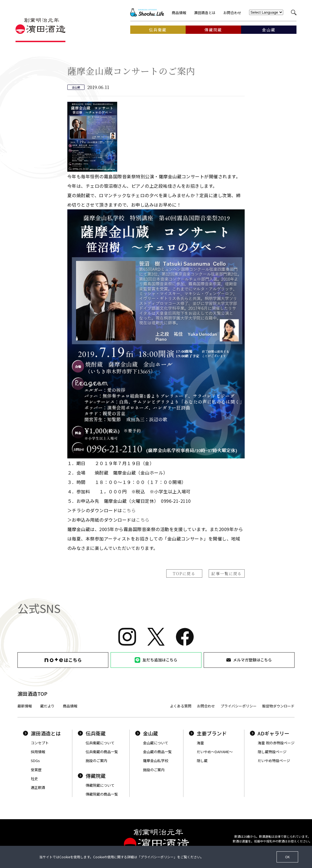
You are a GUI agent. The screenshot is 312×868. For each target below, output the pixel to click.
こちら (129, 510)
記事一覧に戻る (227, 573)
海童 (200, 743)
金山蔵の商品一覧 (157, 752)
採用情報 (38, 752)
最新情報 (25, 706)
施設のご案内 (96, 761)
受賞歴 (36, 770)
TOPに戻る (184, 573)
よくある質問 (181, 706)
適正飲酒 (38, 787)
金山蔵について (156, 743)
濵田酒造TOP (32, 694)
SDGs (35, 761)
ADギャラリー (270, 733)
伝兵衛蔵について (100, 743)
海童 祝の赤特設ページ (276, 743)
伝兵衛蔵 (92, 733)
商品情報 (179, 13)
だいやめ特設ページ (274, 761)
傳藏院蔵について (100, 785)
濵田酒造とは (205, 13)
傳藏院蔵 (92, 776)
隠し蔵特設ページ (272, 752)
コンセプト (40, 743)
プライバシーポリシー (239, 706)
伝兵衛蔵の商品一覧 (102, 752)
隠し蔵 (202, 761)
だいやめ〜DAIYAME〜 (215, 752)
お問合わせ (232, 13)
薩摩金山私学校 (156, 761)
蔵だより (47, 706)
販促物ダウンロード (278, 706)
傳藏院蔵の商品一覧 (102, 794)
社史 (34, 779)
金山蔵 (147, 733)
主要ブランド (208, 733)
